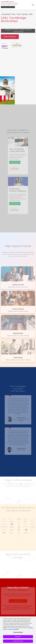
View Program (15, 166)
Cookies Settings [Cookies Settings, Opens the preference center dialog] (18, 632)
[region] (18, 630)
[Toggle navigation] (33, 5)
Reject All (18, 637)
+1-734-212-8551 (15, 606)
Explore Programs (10, 38)
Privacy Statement (14, 629)
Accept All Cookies (18, 641)
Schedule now (18, 600)
